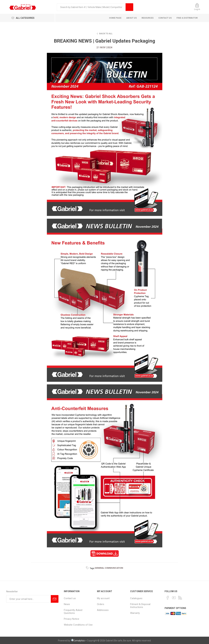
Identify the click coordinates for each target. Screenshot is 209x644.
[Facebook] (168, 598)
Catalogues (136, 598)
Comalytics (78, 641)
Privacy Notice (72, 619)
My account (103, 598)
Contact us (70, 598)
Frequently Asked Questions (73, 612)
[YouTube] (174, 598)
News (67, 604)
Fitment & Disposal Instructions (140, 606)
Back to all (106, 34)
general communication (109, 568)
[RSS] (180, 598)
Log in (197, 9)
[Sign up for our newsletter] (28, 599)
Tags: (92, 568)
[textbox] (91, 7)
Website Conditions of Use (78, 625)
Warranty (135, 613)
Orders (101, 604)
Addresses (103, 610)
